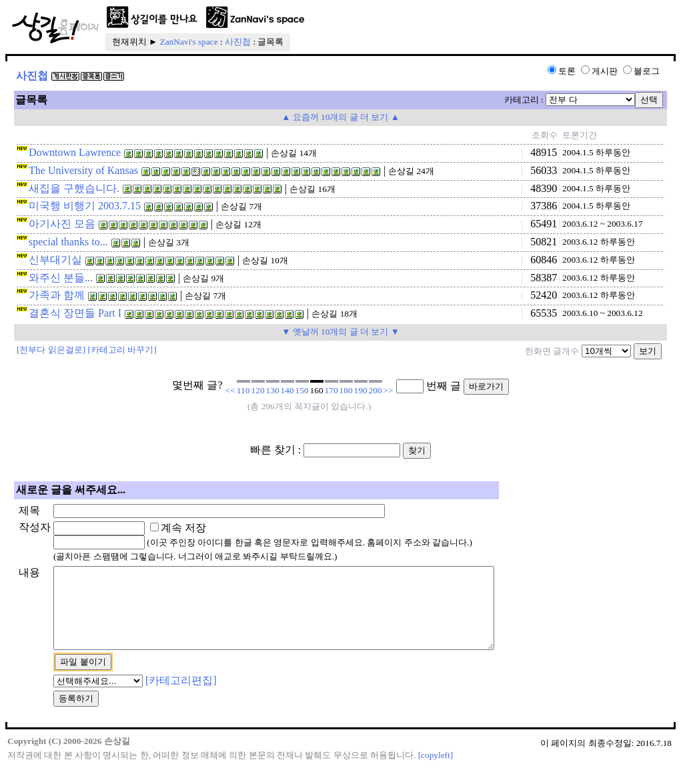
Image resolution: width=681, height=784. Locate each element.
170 (331, 390)
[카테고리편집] (181, 696)
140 (287, 390)
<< (230, 390)
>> (389, 390)
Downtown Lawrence (75, 152)
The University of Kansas (83, 170)
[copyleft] (436, 771)
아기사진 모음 (62, 224)
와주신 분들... (61, 278)
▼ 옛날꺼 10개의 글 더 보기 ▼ (340, 332)
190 (361, 390)
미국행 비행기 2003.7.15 (85, 206)
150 (302, 390)
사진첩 (238, 42)
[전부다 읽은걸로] (51, 350)
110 (243, 390)
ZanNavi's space (189, 42)
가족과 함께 (57, 295)
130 (273, 390)
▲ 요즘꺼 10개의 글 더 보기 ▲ (340, 117)
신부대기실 (55, 260)
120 (258, 390)
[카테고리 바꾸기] (122, 350)
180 (346, 390)
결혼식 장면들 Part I (75, 313)
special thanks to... (68, 242)
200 (376, 390)
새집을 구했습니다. (74, 188)
